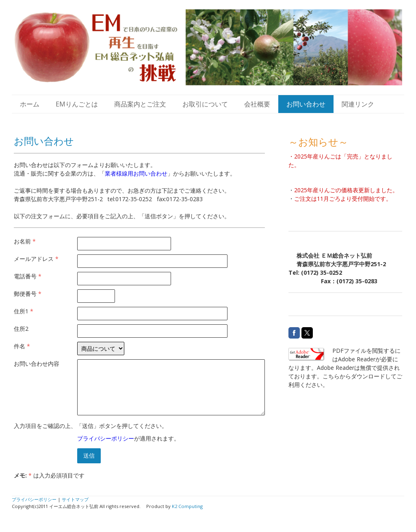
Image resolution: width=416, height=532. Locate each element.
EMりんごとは (77, 104)
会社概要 (257, 104)
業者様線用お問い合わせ (136, 173)
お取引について (205, 104)
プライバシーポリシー (106, 438)
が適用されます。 (128, 438)
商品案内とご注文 (140, 104)
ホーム (30, 104)
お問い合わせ (306, 104)
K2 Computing (187, 506)
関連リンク (358, 104)
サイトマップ (75, 499)
